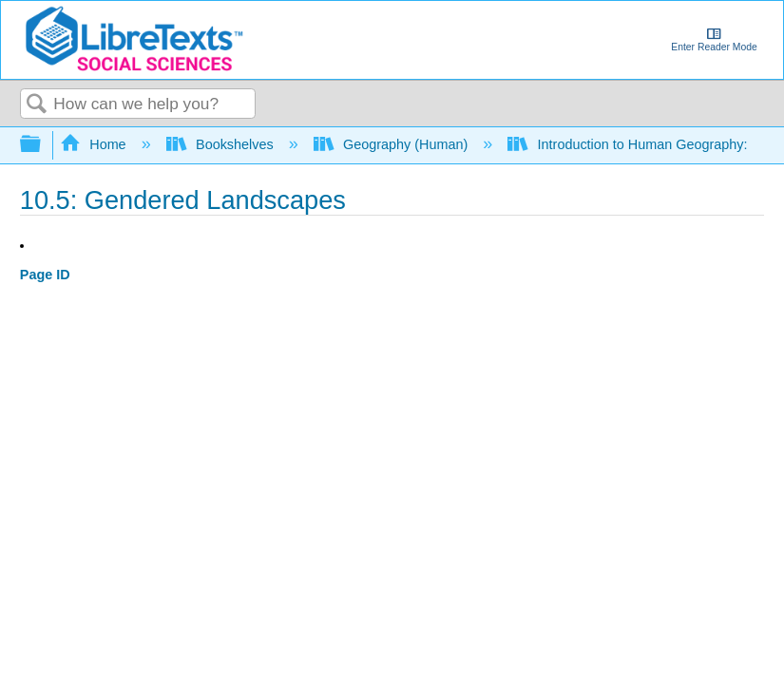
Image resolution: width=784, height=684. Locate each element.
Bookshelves (222, 144)
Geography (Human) (393, 144)
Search (37, 105)
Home (95, 144)
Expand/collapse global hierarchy (43, 145)
